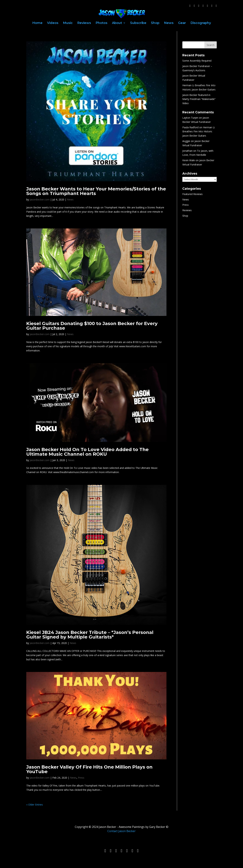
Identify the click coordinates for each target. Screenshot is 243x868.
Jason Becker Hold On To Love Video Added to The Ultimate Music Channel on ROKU (87, 452)
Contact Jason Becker (121, 831)
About (117, 23)
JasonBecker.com (40, 199)
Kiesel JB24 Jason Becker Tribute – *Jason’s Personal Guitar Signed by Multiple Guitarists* (90, 635)
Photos (101, 23)
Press (81, 778)
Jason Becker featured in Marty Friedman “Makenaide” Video (199, 99)
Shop (155, 23)
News (169, 23)
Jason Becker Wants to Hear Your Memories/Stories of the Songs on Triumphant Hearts (96, 191)
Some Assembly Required (197, 61)
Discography (201, 23)
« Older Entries (35, 805)
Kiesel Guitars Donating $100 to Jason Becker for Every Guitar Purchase (92, 326)
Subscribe (138, 23)
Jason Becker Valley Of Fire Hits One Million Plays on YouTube (89, 769)
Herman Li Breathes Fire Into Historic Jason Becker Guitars (199, 132)
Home (37, 23)
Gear (182, 23)
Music (68, 23)
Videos (53, 23)
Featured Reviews (192, 194)
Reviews (84, 23)
